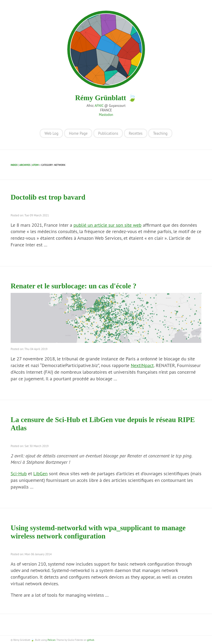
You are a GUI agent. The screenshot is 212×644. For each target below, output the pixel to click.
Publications (108, 133)
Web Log (51, 133)
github (90, 640)
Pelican (52, 640)
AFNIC (99, 106)
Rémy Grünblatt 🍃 (106, 98)
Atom (35, 165)
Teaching (160, 133)
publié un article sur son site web (107, 225)
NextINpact (142, 365)
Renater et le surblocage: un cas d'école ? (74, 286)
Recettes (136, 133)
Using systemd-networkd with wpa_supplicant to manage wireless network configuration (98, 532)
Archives (25, 165)
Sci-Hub (19, 473)
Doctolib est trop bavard (48, 197)
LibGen (40, 473)
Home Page (78, 133)
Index (14, 165)
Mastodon (106, 115)
